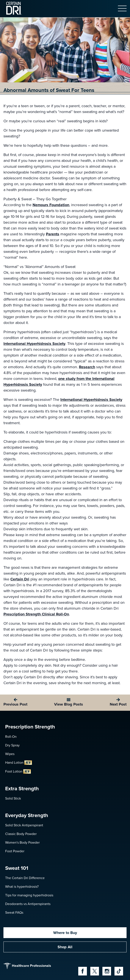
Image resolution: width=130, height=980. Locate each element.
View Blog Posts (69, 704)
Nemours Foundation (51, 205)
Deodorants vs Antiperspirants (28, 904)
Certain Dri (20, 579)
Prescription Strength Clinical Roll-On (36, 614)
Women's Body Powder (22, 842)
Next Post (118, 704)
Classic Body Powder (21, 834)
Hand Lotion (19, 762)
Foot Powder (15, 851)
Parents (53, 234)
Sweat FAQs (14, 912)
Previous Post (15, 704)
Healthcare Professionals (27, 966)
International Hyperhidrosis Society (34, 344)
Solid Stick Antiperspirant (24, 825)
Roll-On (11, 737)
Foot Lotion (18, 771)
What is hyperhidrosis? (22, 887)
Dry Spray (12, 745)
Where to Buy (65, 933)
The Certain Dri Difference (25, 878)
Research (87, 367)
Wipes (10, 754)
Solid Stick (13, 798)
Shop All (65, 947)
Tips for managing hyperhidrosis (29, 895)
